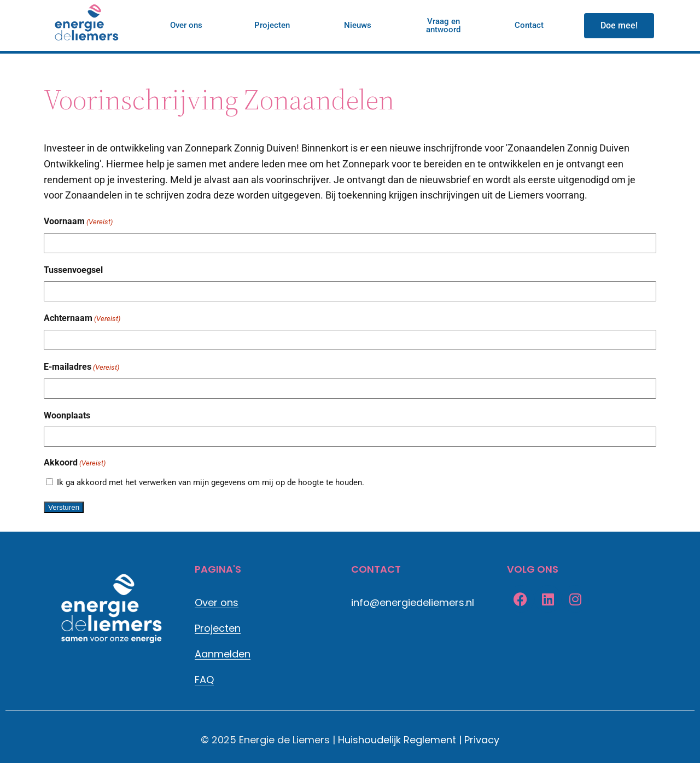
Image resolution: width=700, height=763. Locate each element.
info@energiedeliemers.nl (413, 602)
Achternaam (82, 319)
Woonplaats (67, 415)
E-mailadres (81, 368)
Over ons (217, 602)
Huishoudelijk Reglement (397, 740)
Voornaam (78, 222)
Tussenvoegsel (73, 270)
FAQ (204, 680)
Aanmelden (223, 654)
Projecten (218, 628)
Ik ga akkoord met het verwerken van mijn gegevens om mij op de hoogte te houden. (211, 482)
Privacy (482, 740)
